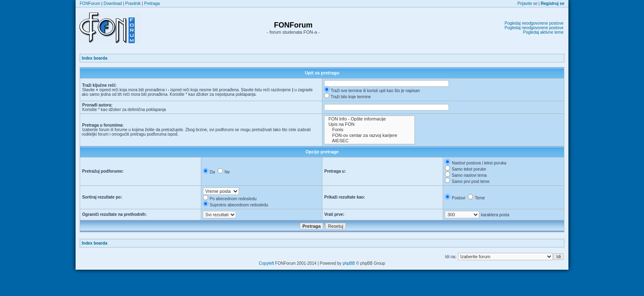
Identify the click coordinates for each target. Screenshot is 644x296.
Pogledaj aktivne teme (543, 32)
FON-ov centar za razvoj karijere (369, 135)
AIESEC (369, 141)
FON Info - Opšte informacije (369, 119)
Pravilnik (133, 3)
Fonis (369, 130)
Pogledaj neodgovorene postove (534, 23)
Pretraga (152, 3)
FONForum (90, 3)
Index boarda (94, 58)
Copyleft (266, 263)
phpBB (349, 263)
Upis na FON (369, 124)
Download (113, 3)
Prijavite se (528, 3)
